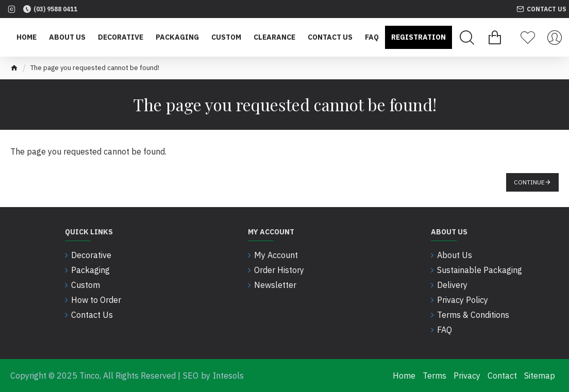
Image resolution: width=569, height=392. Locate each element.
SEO (191, 376)
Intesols (228, 376)
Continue (529, 182)
